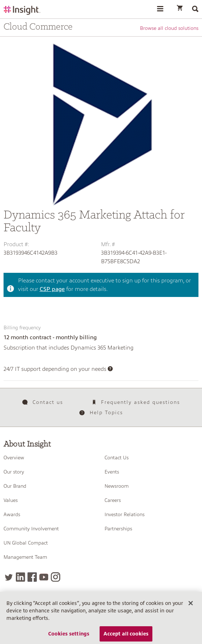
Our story (14, 472)
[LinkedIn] (20, 577)
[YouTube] (44, 577)
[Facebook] (32, 577)
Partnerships (118, 529)
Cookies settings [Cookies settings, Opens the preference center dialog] (69, 635)
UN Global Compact (26, 543)
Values (11, 500)
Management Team (25, 557)
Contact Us (117, 458)
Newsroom (117, 486)
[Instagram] (55, 577)
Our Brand (15, 486)
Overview (14, 458)
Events (112, 472)
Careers (113, 500)
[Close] (191, 605)
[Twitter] (9, 577)
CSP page (52, 289)
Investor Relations (125, 514)
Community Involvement (31, 529)
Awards (12, 514)
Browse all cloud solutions (169, 28)
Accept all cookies (126, 635)
